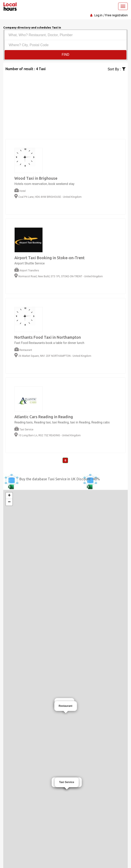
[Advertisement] (65, 102)
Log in (98, 15)
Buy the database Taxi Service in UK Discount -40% (60, 479)
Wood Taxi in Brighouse (36, 178)
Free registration (117, 15)
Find (65, 55)
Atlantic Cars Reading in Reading (44, 417)
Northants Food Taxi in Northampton (48, 337)
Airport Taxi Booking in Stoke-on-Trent (49, 258)
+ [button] (9, 496)
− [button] (9, 502)
